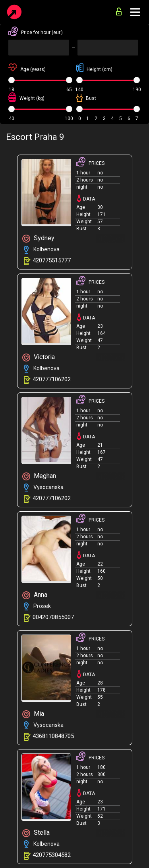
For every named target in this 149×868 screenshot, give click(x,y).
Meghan (39, 476)
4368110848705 (53, 736)
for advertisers (119, 11)
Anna (35, 595)
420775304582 (52, 855)
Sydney (38, 238)
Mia (33, 714)
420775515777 (52, 260)
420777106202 (52, 379)
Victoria (39, 357)
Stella (36, 833)
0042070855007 (53, 617)
